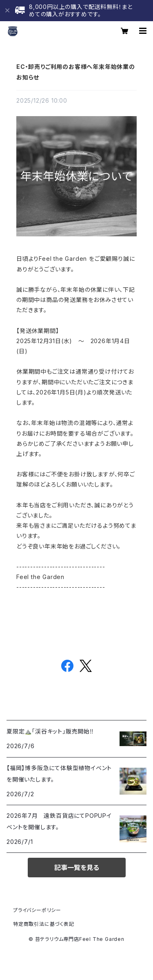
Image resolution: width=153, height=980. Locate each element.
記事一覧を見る (77, 868)
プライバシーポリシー (37, 910)
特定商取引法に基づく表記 (44, 924)
